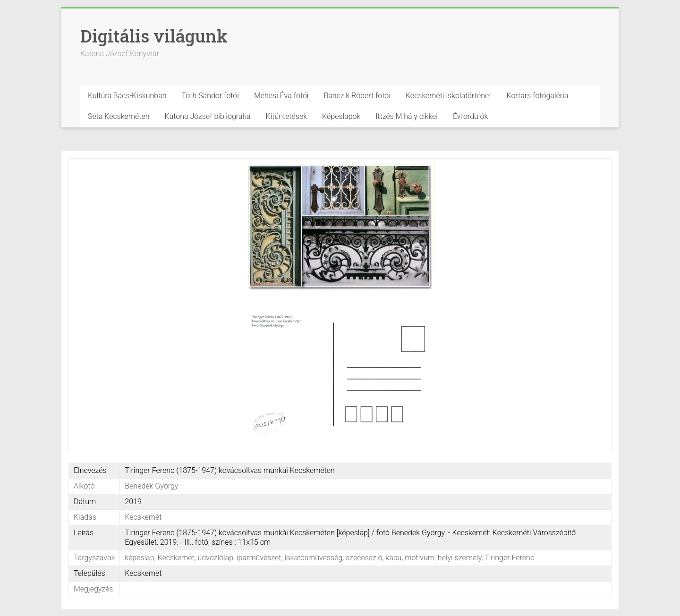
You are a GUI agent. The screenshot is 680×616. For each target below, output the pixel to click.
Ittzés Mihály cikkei (407, 116)
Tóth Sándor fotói (210, 96)
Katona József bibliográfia (208, 116)
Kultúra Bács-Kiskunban (127, 96)
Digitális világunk (154, 36)
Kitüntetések (287, 116)
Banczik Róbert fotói (357, 96)
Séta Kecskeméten (119, 116)
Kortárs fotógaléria (537, 96)
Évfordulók (470, 116)
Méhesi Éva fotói (281, 96)
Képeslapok (341, 116)
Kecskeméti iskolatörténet (449, 96)
